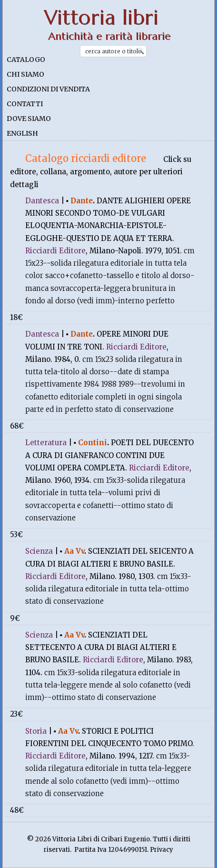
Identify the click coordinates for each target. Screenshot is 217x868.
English (22, 133)
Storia (36, 731)
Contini (93, 443)
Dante (82, 201)
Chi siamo (25, 74)
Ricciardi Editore (55, 251)
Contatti (25, 104)
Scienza (39, 551)
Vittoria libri (101, 17)
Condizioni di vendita (48, 89)
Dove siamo (29, 119)
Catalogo (26, 60)
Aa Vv (74, 551)
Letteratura (46, 443)
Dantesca (42, 201)
